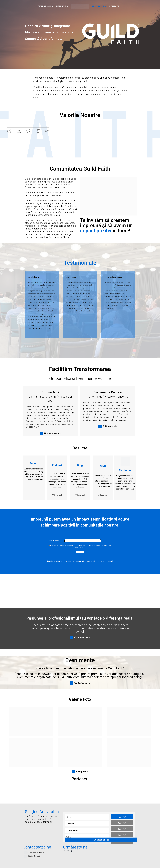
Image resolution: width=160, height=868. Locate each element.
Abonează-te (80, 552)
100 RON (122, 817)
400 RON (122, 829)
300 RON (122, 823)
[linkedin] (72, 851)
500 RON (122, 835)
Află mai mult (57, 495)
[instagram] (68, 851)
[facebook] (64, 851)
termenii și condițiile (80, 548)
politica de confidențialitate (103, 546)
